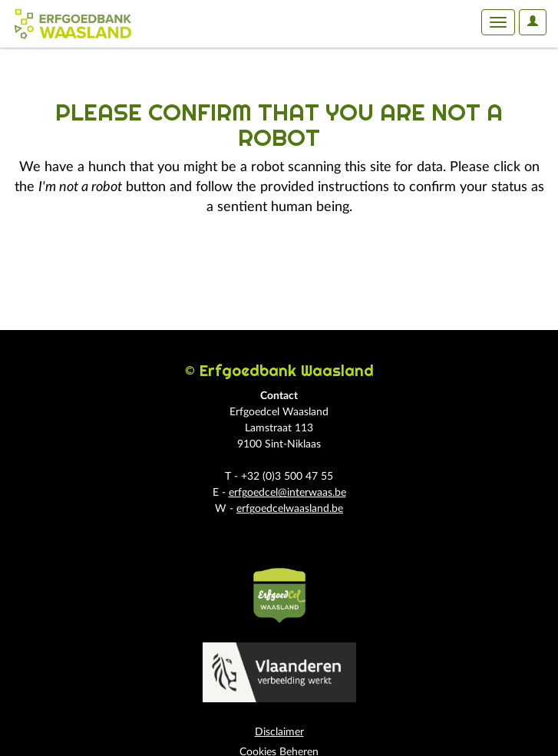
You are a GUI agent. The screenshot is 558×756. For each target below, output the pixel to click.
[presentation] (140, 266)
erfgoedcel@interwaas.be (287, 493)
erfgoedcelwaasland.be (290, 509)
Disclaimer (279, 732)
